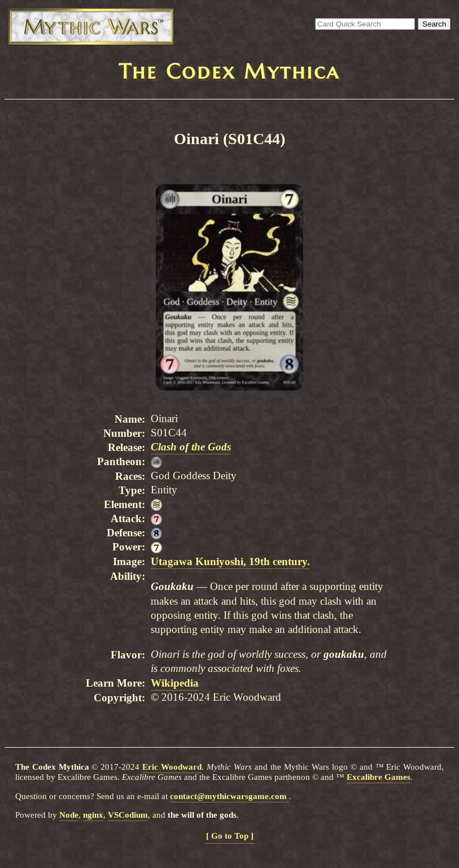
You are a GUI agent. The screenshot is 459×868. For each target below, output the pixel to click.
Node (69, 815)
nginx (93, 815)
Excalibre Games (379, 777)
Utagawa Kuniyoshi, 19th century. (230, 561)
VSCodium (128, 815)
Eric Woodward (172, 767)
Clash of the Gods (191, 447)
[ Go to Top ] (230, 836)
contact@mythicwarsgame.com (229, 796)
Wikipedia (175, 683)
